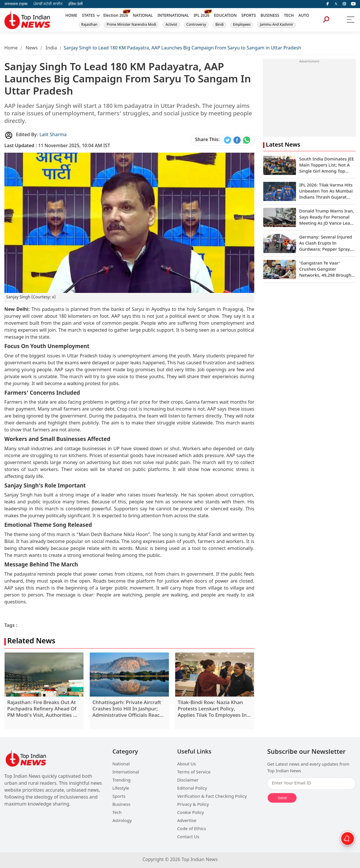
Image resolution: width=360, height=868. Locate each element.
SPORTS (248, 16)
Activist (171, 25)
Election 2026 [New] (116, 16)
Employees (242, 25)
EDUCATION (225, 16)
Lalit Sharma (53, 135)
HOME (71, 16)
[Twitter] (336, 4)
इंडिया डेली (76, 4)
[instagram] (344, 4)
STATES (88, 16)
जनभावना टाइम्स (16, 4)
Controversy (196, 25)
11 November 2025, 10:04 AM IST (57, 146)
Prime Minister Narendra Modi (131, 25)
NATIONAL (143, 16)
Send (282, 798)
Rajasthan (89, 25)
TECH (289, 16)
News (32, 48)
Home (11, 48)
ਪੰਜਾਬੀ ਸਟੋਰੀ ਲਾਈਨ (48, 4)
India (51, 48)
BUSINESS (270, 16)
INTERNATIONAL (173, 16)
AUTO (304, 16)
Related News (31, 642)
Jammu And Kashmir (276, 25)
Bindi (220, 25)
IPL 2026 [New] (201, 16)
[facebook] (328, 4)
